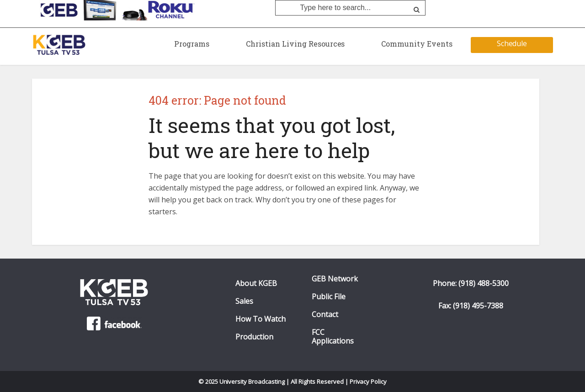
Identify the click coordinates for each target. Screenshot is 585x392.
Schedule (512, 43)
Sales (244, 301)
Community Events (417, 44)
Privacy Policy (368, 381)
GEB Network (335, 279)
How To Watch (261, 319)
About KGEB (256, 283)
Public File (329, 297)
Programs (192, 44)
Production (254, 337)
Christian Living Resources (295, 44)
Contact (325, 315)
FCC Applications (333, 337)
